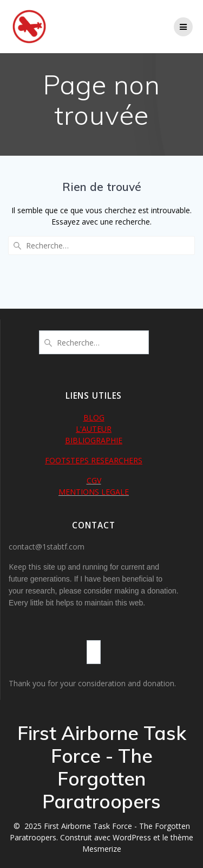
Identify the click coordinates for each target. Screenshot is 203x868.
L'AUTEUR (94, 429)
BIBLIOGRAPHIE (94, 440)
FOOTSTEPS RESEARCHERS (94, 460)
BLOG (94, 417)
